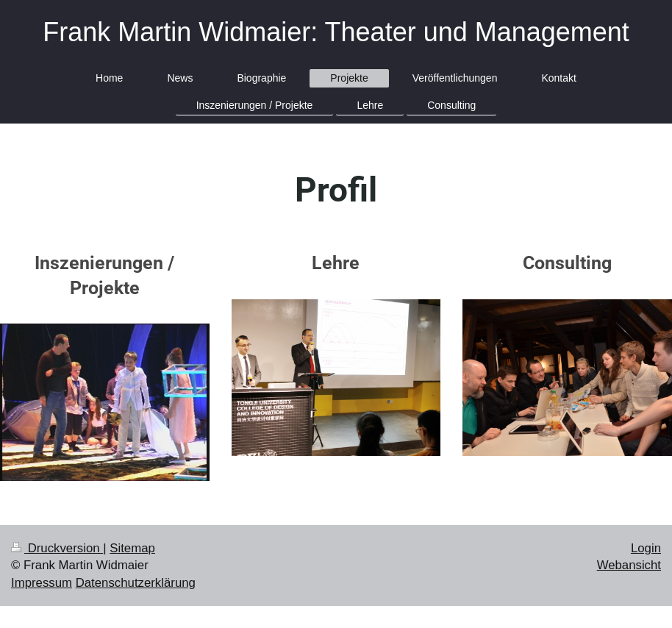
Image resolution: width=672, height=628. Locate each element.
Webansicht (629, 565)
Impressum (42, 583)
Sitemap (132, 548)
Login (646, 548)
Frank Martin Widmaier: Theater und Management (336, 32)
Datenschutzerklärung (136, 583)
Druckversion (57, 548)
